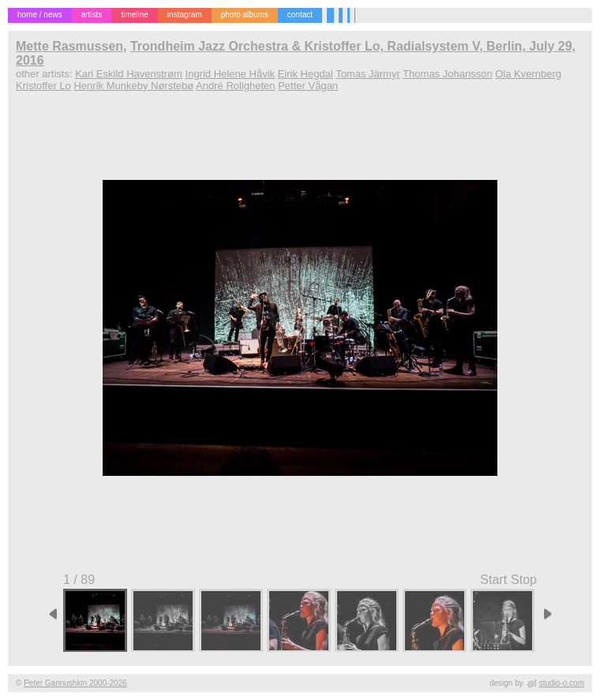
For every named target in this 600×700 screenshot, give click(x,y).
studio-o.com (562, 683)
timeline (134, 15)
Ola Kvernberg (528, 74)
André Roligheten (235, 86)
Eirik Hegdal (306, 74)
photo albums (245, 15)
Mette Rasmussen (69, 46)
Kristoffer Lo (43, 86)
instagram (185, 15)
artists (92, 15)
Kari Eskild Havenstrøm (129, 74)
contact (300, 15)
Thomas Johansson (447, 74)
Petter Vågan (308, 86)
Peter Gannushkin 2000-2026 (75, 683)
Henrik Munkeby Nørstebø (133, 86)
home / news (40, 15)
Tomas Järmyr (368, 74)
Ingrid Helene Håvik (230, 74)
